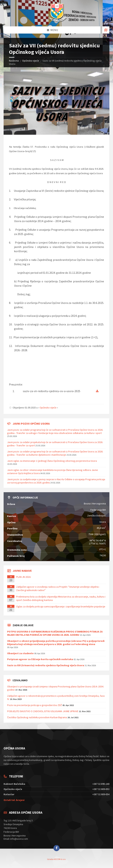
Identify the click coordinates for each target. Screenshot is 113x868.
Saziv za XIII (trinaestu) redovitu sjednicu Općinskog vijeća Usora (46, 665)
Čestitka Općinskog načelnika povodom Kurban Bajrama (37, 717)
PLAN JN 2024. (24, 577)
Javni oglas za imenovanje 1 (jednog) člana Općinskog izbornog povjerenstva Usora (52, 461)
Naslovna (14, 61)
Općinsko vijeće (31, 61)
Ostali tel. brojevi (14, 800)
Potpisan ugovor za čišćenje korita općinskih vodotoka (40, 659)
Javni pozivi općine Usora (31, 424)
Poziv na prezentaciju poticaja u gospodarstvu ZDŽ (35, 705)
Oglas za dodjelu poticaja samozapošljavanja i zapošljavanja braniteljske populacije (61, 606)
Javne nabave (22, 571)
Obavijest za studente (20, 653)
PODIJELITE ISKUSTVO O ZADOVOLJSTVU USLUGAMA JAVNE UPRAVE (43, 711)
